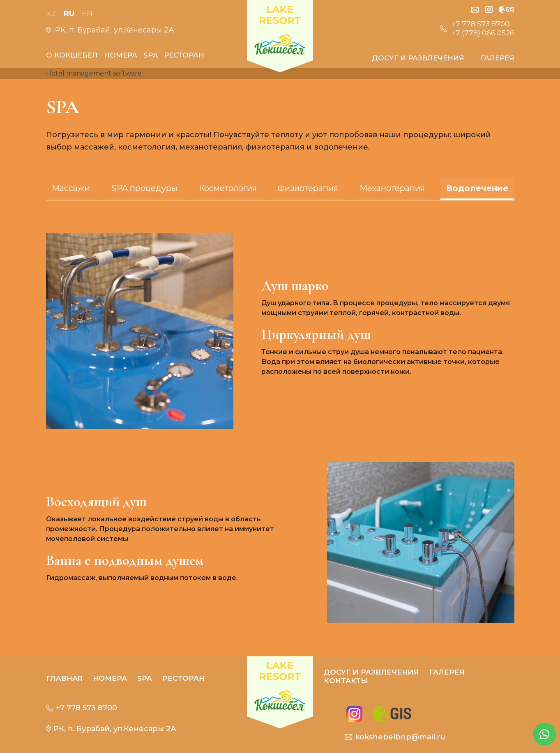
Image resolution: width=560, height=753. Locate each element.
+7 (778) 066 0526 (482, 33)
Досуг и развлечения (418, 58)
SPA (151, 55)
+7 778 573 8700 (479, 24)
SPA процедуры (143, 188)
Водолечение (479, 188)
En (88, 14)
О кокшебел (72, 55)
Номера (121, 55)
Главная (64, 678)
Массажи (69, 188)
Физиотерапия (308, 188)
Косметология (227, 188)
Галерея (498, 58)
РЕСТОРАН (184, 55)
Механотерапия (394, 188)
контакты (346, 681)
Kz (51, 14)
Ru (69, 14)
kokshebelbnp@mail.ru (397, 737)
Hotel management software (94, 73)
